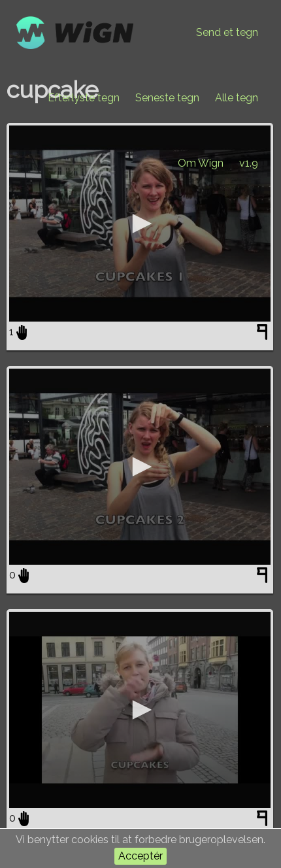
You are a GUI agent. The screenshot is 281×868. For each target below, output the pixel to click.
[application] (140, 224)
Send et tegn (227, 32)
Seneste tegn (167, 98)
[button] (140, 224)
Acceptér (140, 856)
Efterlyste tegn (84, 98)
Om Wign (201, 163)
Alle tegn (237, 98)
